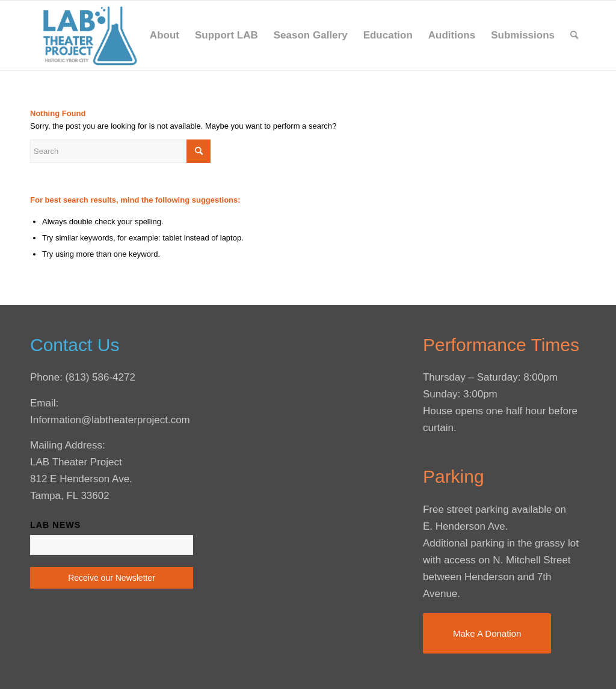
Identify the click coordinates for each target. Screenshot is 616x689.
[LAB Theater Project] (90, 35)
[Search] (574, 35)
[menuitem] (165, 35)
